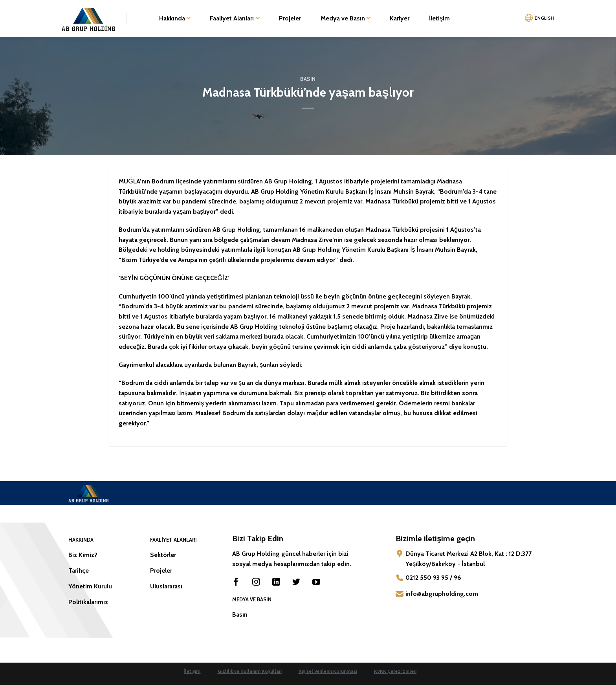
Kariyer (400, 18)
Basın (308, 79)
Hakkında (175, 18)
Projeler (290, 18)
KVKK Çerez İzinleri (395, 671)
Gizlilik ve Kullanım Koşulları (250, 671)
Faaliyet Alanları (234, 18)
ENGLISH (544, 18)
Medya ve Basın (345, 18)
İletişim (439, 18)
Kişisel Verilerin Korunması (328, 671)
